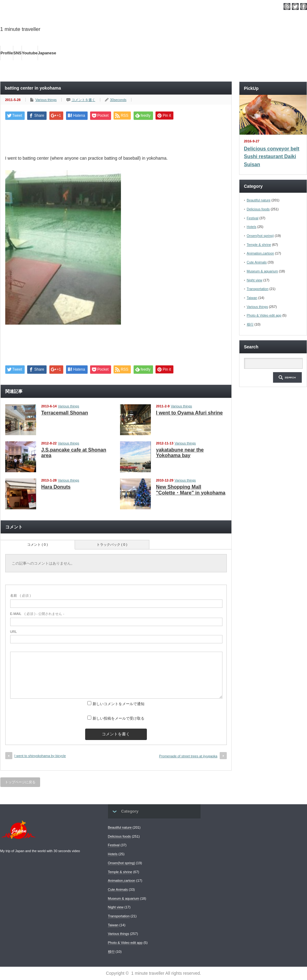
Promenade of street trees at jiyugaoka (188, 756)
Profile (7, 53)
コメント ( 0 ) (37, 545)
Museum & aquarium (263, 271)
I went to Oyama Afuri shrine (189, 413)
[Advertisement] (116, 135)
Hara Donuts (56, 487)
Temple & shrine (259, 245)
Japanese (47, 53)
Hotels (252, 227)
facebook (304, 6)
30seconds (118, 100)
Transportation (258, 289)
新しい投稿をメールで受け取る (118, 718)
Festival (253, 218)
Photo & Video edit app (264, 315)
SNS (17, 53)
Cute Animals (257, 262)
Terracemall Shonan (65, 413)
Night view (255, 280)
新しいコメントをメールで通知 (118, 704)
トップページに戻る (20, 782)
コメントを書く (83, 100)
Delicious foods (258, 209)
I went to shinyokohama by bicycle (40, 756)
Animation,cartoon (261, 253)
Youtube (30, 53)
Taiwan (252, 298)
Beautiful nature (259, 200)
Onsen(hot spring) (260, 236)
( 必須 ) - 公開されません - (37, 614)
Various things (46, 100)
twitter (295, 6)
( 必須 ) (21, 595)
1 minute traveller (20, 29)
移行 (250, 324)
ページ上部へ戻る (301, 785)
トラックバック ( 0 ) (112, 545)
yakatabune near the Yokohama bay (180, 453)
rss (287, 6)
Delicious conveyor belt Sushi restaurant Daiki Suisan (272, 157)
